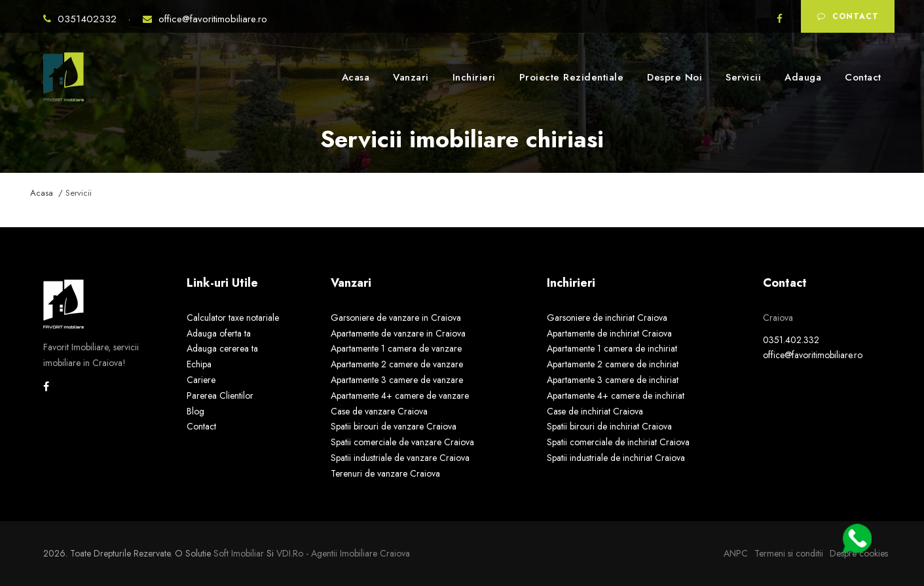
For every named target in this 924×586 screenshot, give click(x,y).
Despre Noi (675, 77)
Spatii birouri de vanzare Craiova (394, 426)
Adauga (803, 77)
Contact (848, 16)
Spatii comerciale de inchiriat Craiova (618, 442)
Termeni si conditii (789, 553)
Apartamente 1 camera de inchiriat (612, 348)
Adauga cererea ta (222, 348)
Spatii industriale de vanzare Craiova (400, 458)
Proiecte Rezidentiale (572, 77)
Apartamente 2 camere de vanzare (397, 364)
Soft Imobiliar (239, 553)
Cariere (201, 380)
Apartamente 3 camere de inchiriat (613, 380)
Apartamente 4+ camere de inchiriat (616, 395)
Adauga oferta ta (219, 333)
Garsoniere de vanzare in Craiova (396, 318)
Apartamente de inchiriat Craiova (609, 333)
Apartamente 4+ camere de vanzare (400, 395)
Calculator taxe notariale (233, 318)
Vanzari (411, 77)
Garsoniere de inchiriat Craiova (607, 318)
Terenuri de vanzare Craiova (385, 473)
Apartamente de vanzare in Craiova (398, 333)
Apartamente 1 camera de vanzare (396, 348)
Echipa (199, 364)
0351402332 (82, 19)
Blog (195, 411)
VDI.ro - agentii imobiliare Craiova (343, 553)
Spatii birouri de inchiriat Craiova (609, 426)
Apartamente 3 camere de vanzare (397, 380)
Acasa (356, 77)
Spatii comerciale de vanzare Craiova (402, 442)
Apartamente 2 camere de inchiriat (613, 364)
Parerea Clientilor (220, 395)
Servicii (743, 77)
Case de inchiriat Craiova (595, 411)
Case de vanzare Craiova (379, 411)
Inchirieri (474, 77)
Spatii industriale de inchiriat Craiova (616, 458)
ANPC (736, 553)
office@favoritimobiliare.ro (205, 19)
